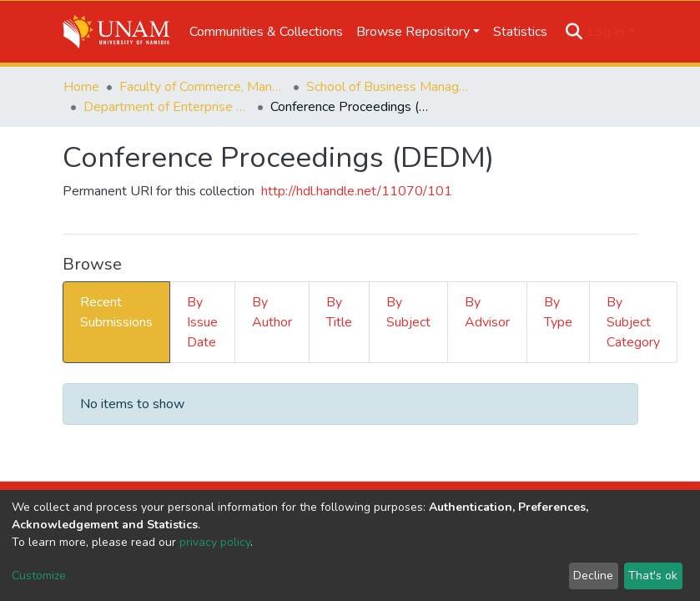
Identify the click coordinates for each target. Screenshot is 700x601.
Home (81, 87)
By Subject (408, 312)
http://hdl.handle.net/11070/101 (357, 191)
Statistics (520, 32)
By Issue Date (202, 322)
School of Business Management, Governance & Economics (390, 87)
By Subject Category (633, 322)
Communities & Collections (266, 32)
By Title (339, 312)
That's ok (653, 576)
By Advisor (487, 312)
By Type (558, 312)
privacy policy (215, 542)
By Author (272, 312)
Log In (606, 32)
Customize (39, 576)
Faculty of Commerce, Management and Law (203, 87)
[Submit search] (574, 32)
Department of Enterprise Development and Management (167, 107)
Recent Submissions (116, 312)
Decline (593, 576)
